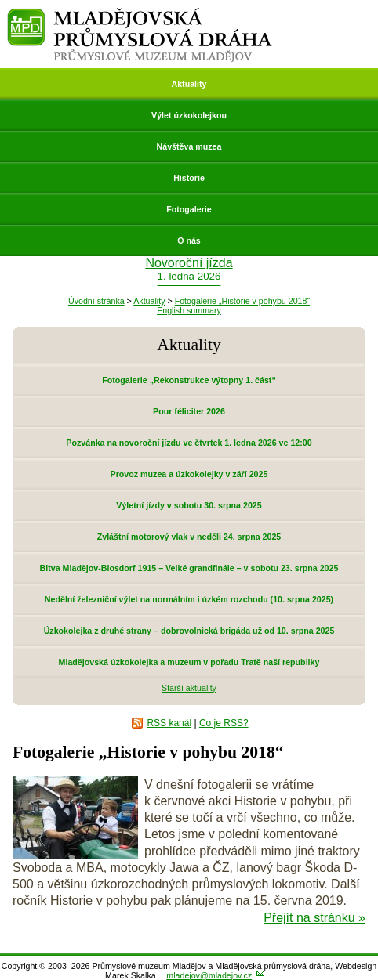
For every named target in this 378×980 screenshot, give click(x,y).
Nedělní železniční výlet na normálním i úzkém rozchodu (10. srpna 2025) (189, 599)
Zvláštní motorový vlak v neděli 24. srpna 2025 (189, 537)
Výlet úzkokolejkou (189, 115)
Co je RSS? (224, 723)
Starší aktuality (189, 688)
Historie (189, 178)
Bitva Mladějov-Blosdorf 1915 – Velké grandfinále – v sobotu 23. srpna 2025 (189, 568)
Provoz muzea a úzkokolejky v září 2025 (189, 474)
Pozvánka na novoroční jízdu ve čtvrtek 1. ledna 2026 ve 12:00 (189, 443)
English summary (189, 310)
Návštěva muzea (189, 146)
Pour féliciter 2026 (189, 411)
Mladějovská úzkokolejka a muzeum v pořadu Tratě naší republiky (189, 662)
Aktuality (189, 84)
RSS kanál (169, 723)
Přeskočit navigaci (1, 1)
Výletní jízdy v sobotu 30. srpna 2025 (189, 505)
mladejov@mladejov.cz (209, 975)
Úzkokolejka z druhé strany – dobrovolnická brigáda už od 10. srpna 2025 (189, 631)
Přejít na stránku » (314, 918)
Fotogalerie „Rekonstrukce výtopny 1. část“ (189, 380)
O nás (189, 240)
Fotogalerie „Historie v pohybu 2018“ (242, 301)
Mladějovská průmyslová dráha (140, 14)
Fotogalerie (189, 209)
